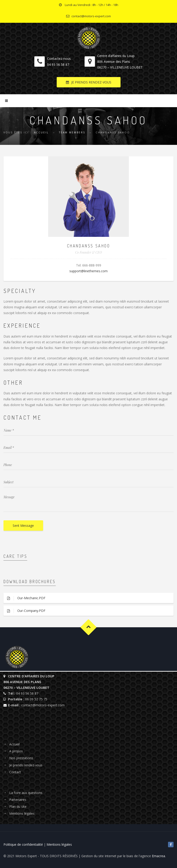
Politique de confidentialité (23, 844)
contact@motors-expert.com (43, 705)
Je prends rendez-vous (26, 765)
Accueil (41, 132)
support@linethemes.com (88, 271)
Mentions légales (22, 813)
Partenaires (18, 800)
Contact (15, 772)
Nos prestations (21, 758)
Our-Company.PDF (24, 611)
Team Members (72, 132)
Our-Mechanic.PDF (24, 598)
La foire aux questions (26, 793)
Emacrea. (159, 856)
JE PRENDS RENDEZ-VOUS (89, 82)
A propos (16, 751)
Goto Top (89, 627)
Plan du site (18, 806)
